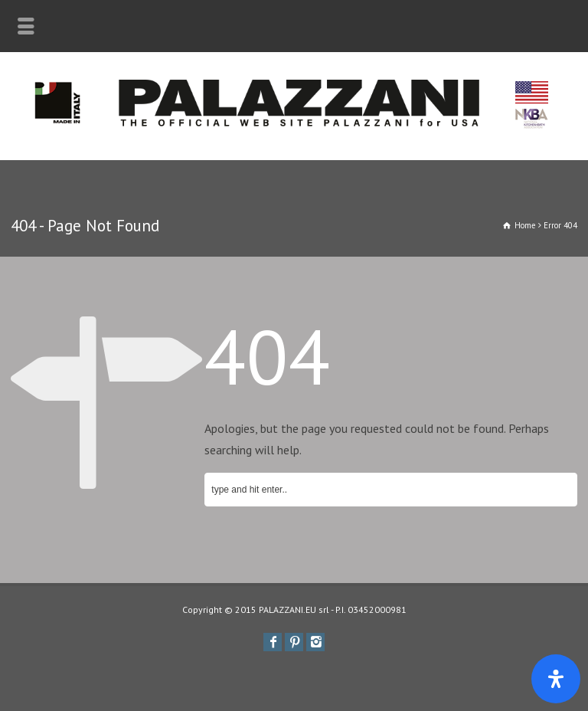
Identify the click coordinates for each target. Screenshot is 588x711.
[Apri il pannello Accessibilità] (556, 679)
